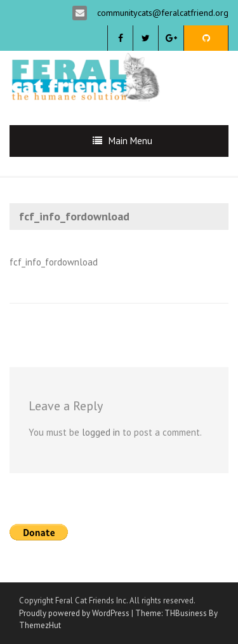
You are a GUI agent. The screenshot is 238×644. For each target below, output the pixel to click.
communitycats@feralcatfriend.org (162, 13)
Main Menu (130, 141)
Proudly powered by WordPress (74, 613)
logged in (101, 432)
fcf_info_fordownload (54, 262)
